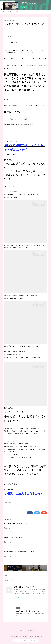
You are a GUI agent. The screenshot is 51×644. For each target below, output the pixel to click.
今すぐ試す (24, 7)
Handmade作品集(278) (9, 503)
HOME (3, 12)
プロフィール (19, 12)
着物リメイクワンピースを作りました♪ (15, 538)
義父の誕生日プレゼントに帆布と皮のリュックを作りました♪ (21, 552)
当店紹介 (10, 12)
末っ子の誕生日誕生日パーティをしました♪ (16, 524)
